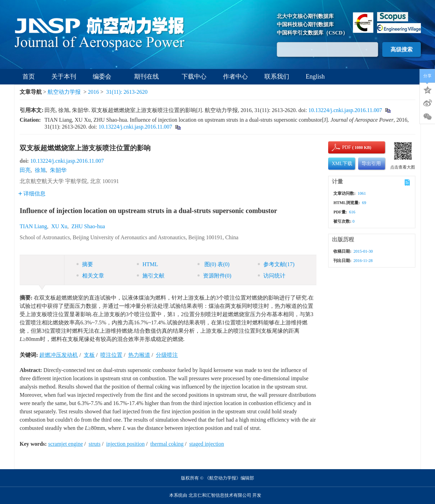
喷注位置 (111, 355)
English (315, 77)
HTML (147, 264)
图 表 (214, 264)
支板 (89, 355)
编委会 (105, 77)
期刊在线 (150, 77)
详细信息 (32, 194)
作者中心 (235, 77)
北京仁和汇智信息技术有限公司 (220, 495)
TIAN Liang (33, 226)
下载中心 (194, 77)
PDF (345, 147)
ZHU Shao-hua (88, 226)
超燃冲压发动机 (59, 355)
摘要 (85, 264)
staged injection (207, 444)
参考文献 (276, 264)
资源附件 (215, 276)
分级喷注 (167, 355)
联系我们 (277, 77)
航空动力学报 (64, 92)
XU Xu (59, 226)
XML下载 (342, 164)
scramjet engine (66, 444)
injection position (125, 444)
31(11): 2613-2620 (127, 92)
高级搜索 (402, 49)
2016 (93, 92)
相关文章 (90, 276)
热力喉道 (139, 355)
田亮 (25, 170)
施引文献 (151, 276)
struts (95, 444)
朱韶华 (58, 170)
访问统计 (272, 276)
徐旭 (40, 170)
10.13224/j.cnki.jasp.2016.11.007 (345, 110)
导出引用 (371, 164)
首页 (29, 77)
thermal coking (167, 444)
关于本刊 (64, 77)
